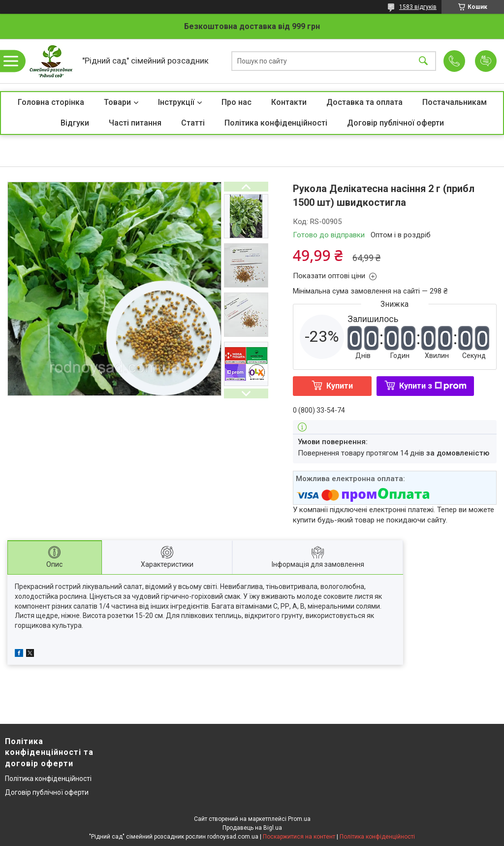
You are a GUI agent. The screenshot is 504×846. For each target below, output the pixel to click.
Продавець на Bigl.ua (252, 828)
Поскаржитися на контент (299, 837)
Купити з (433, 386)
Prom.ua (299, 819)
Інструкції (176, 102)
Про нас (236, 102)
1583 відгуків (418, 7)
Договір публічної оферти (395, 123)
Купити (340, 386)
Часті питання (135, 123)
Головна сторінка (51, 102)
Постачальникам (455, 102)
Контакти (289, 102)
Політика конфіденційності (276, 123)
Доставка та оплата (364, 102)
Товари (117, 102)
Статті (193, 123)
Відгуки (75, 123)
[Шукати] (423, 61)
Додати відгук (486, 61)
